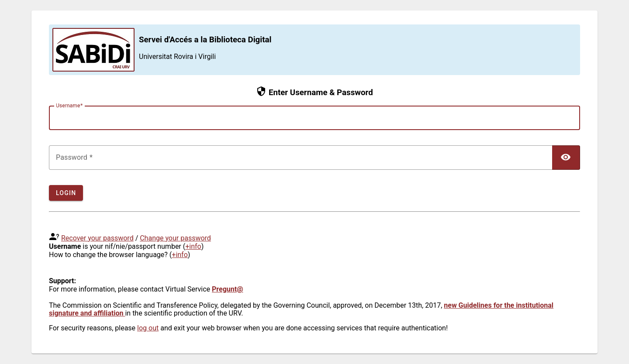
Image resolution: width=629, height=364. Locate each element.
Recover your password (97, 238)
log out (148, 328)
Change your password (175, 238)
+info (193, 246)
